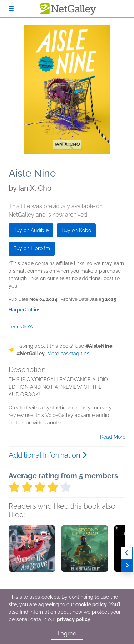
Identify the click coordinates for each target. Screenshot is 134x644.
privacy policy (74, 619)
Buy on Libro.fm (32, 248)
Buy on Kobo (76, 230)
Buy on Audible (31, 230)
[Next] (127, 565)
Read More (113, 437)
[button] (32, 563)
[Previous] (127, 553)
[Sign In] (11, 9)
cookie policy (91, 604)
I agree (67, 633)
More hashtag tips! (69, 354)
